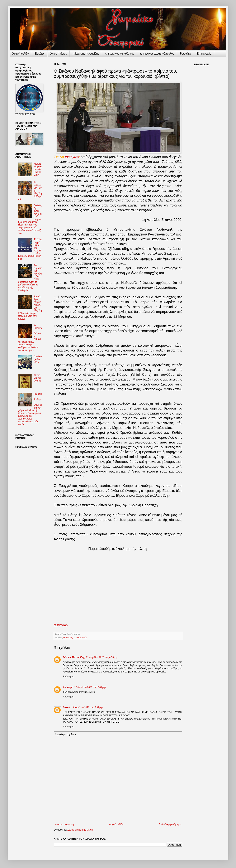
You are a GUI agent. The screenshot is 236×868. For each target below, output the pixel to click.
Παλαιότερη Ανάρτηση (170, 824)
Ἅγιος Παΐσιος (59, 54)
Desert (66, 707)
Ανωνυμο (68, 687)
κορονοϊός (68, 638)
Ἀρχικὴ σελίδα (21, 54)
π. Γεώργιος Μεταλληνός (119, 54)
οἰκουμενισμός (80, 638)
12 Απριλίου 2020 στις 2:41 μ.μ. (90, 687)
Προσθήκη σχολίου (65, 735)
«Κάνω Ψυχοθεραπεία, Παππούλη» (38, 169)
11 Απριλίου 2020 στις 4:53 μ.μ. (102, 657)
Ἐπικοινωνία (204, 54)
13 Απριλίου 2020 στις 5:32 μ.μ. (87, 707)
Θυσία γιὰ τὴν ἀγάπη (37, 378)
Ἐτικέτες (40, 54)
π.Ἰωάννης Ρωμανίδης (86, 54)
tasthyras (72, 157)
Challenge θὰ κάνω (38, 359)
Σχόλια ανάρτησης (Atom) (80, 830)
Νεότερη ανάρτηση (64, 824)
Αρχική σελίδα (116, 824)
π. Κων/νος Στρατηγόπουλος (157, 54)
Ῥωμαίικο (185, 54)
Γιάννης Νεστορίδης (74, 657)
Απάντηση (68, 676)
